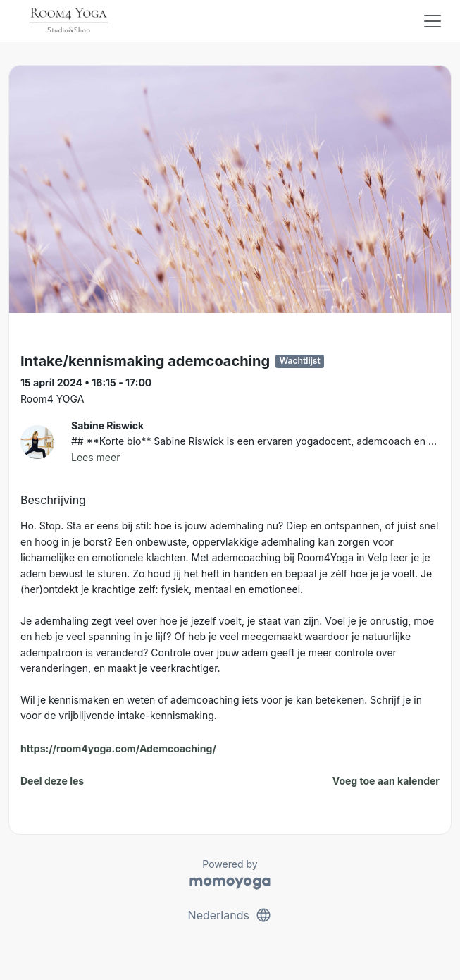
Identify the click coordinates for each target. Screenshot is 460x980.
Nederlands (230, 915)
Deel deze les (52, 781)
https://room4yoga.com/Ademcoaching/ (118, 748)
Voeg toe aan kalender (386, 781)
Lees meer (95, 457)
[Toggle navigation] (433, 21)
